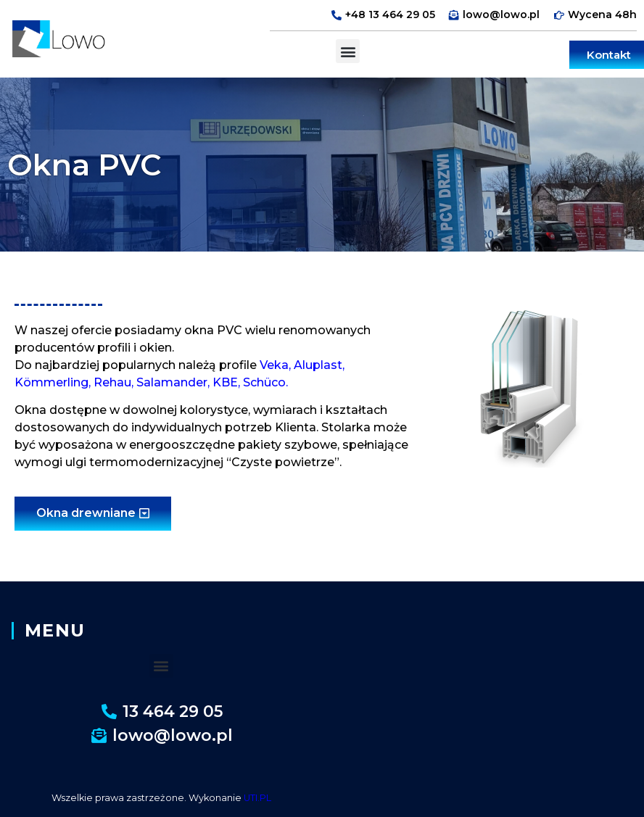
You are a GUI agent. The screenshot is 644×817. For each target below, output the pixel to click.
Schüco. (265, 382)
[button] (348, 51)
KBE (225, 382)
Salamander (172, 382)
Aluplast (318, 365)
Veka (274, 365)
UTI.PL (257, 798)
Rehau (112, 382)
